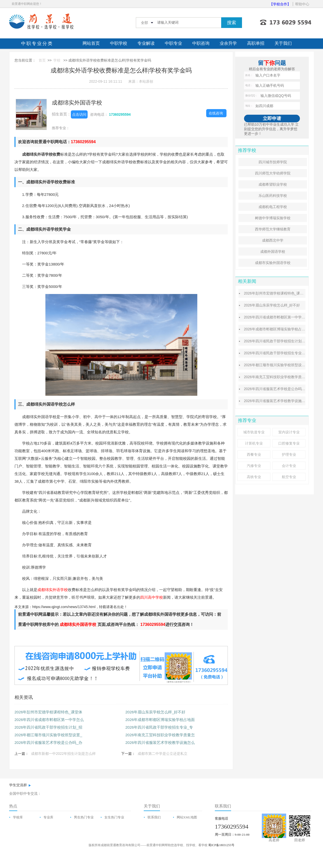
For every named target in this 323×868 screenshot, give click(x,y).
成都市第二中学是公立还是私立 (163, 754)
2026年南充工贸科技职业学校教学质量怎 (160, 735)
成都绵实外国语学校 (77, 103)
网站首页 (91, 43)
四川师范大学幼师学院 (273, 173)
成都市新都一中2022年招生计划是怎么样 (63, 754)
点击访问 (79, 114)
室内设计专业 (289, 432)
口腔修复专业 (289, 443)
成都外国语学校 (273, 252)
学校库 (18, 817)
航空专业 (289, 477)
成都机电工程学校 (273, 207)
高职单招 (256, 43)
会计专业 (289, 466)
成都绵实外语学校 (53, 590)
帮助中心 (302, 4)
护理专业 (289, 454)
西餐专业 (254, 454)
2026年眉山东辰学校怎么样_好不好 (156, 712)
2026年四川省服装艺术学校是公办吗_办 (48, 742)
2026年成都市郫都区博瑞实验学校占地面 (160, 720)
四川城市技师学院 (273, 162)
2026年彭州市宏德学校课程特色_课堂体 (48, 712)
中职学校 (119, 43)
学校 (57, 60)
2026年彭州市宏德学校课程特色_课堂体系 (277, 293)
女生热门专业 (114, 817)
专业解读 (146, 43)
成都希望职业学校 (273, 184)
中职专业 (173, 43)
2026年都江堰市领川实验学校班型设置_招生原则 (282, 365)
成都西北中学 (273, 240)
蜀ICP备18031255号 (221, 845)
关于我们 (283, 43)
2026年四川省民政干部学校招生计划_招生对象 (281, 341)
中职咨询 (201, 43)
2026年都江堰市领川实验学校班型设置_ (48, 735)
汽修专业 (254, 466)
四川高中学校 (152, 597)
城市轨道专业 (254, 432)
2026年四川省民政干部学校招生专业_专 (159, 727)
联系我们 (154, 817)
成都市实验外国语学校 (273, 263)
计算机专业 (254, 443)
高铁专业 (254, 477)
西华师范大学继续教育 (273, 229)
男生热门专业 (84, 817)
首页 (42, 60)
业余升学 (228, 43)
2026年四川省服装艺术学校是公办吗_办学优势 (281, 389)
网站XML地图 (187, 817)
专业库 (48, 817)
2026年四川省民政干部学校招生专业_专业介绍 (281, 353)
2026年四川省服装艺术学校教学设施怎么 (160, 742)
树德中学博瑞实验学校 (273, 218)
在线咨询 (216, 113)
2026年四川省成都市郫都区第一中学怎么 (49, 720)
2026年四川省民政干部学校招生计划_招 (48, 727)
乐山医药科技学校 (273, 196)
